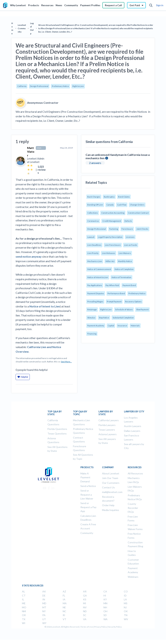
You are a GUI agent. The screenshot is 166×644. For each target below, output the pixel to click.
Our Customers (111, 483)
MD (44, 603)
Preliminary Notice (60, 86)
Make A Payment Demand (85, 477)
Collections (93, 213)
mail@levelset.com (112, 492)
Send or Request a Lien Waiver (87, 495)
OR (24, 615)
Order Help (108, 505)
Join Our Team (110, 478)
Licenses (130, 237)
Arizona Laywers (108, 434)
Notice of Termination (121, 277)
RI (64, 615)
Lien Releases (109, 253)
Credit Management (112, 221)
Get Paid (136, 5)
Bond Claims (124, 197)
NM (24, 611)
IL (23, 599)
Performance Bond (116, 293)
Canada (110, 205)
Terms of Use (87, 627)
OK (126, 611)
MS (126, 603)
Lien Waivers (125, 253)
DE (44, 596)
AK (44, 591)
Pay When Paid (112, 285)
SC (85, 615)
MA (65, 603)
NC (64, 611)
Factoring (114, 229)
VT (64, 619)
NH (105, 607)
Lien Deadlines (94, 245)
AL (23, 591)
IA (64, 599)
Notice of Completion (124, 269)
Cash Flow (122, 205)
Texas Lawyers (107, 430)
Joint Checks (142, 229)
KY (105, 599)
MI (85, 603)
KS (85, 599)
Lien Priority (93, 253)
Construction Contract (138, 213)
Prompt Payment (114, 302)
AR (85, 591)
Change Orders (137, 205)
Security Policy (115, 627)
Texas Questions (57, 433)
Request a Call (113, 5)
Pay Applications (95, 285)
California (22, 86)
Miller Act (110, 261)
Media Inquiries (111, 510)
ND (85, 611)
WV (126, 619)
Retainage (92, 309)
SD (105, 615)
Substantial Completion (123, 318)
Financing (92, 334)
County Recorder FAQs (133, 508)
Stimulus (91, 318)
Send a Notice (88, 486)
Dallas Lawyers (132, 431)
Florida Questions (57, 429)
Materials (135, 326)
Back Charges (94, 197)
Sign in (160, 5)
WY (44, 623)
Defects (128, 221)
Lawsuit (91, 237)
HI (105, 596)
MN (105, 603)
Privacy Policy (101, 627)
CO (126, 591)
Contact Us (108, 487)
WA (105, 619)
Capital (111, 326)
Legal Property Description (110, 237)
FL (64, 596)
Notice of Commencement (99, 269)
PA (44, 615)
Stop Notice (104, 318)
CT (24, 596)
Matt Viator (31, 152)
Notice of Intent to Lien (98, 277)
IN (44, 599)
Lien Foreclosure (113, 245)
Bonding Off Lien (95, 205)
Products (34, 5)
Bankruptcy (109, 197)
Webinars (133, 577)
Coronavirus (93, 221)
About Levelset (111, 473)
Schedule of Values (124, 309)
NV (85, 607)
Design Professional (39, 86)
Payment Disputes (96, 293)
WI (24, 623)
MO (24, 607)
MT (44, 607)
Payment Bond (129, 285)
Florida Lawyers (107, 425)
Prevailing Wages (95, 302)
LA (125, 599)
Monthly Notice (125, 261)
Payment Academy (96, 326)
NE (64, 607)
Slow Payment (142, 309)
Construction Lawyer (40, 148)
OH (105, 611)
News (59, 5)
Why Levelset (18, 5)
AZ (64, 591)
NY (44, 611)
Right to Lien (78, 86)
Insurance (122, 326)
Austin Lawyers (133, 426)
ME (24, 603)
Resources (47, 5)
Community (71, 5)
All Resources (135, 473)
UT (44, 619)
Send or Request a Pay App (88, 507)
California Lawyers (109, 420)
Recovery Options (133, 302)
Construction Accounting (113, 213)
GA (85, 596)
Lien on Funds (131, 245)
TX (24, 619)
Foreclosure (127, 229)
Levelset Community (22, 28)
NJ (125, 607)
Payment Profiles (90, 5)
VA (85, 619)
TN (126, 615)
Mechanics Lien (95, 261)
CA (105, 591)
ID (125, 596)
